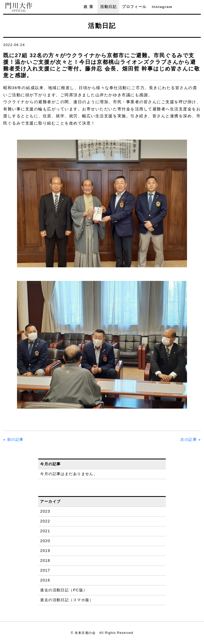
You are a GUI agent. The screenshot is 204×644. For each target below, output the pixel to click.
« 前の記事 (13, 439)
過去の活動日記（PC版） (64, 590)
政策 (89, 7)
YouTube (198, 7)
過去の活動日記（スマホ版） (67, 600)
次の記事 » (191, 439)
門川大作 (19, 7)
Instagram (162, 7)
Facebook (184, 7)
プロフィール (134, 7)
